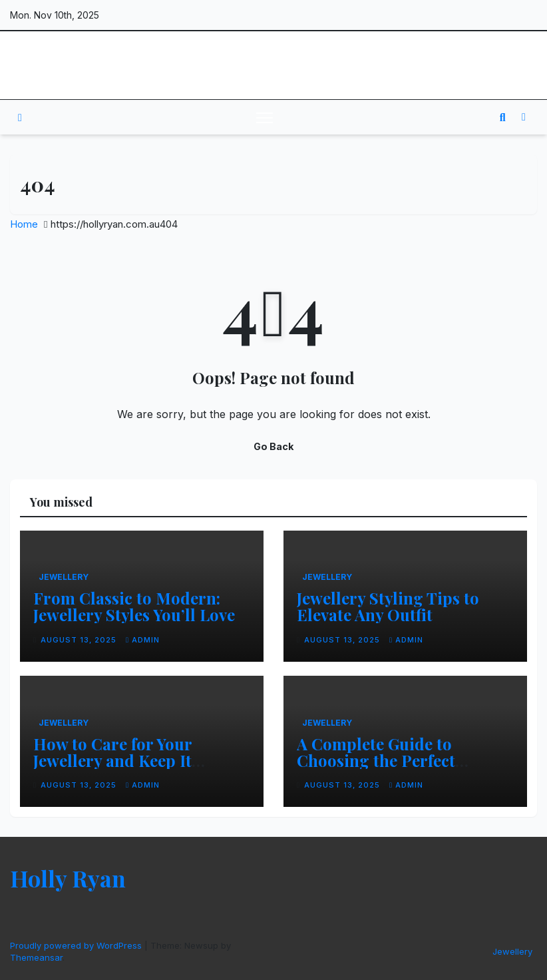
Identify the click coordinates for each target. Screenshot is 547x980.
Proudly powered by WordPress (77, 945)
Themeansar (36, 957)
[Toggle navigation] (265, 117)
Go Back (273, 446)
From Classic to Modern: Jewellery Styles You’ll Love (134, 606)
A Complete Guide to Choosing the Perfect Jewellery (376, 760)
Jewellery (64, 577)
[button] (503, 117)
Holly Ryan (61, 65)
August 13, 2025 (80, 640)
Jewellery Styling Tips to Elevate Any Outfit (388, 606)
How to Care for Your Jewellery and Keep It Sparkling (112, 760)
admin (143, 640)
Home (24, 224)
